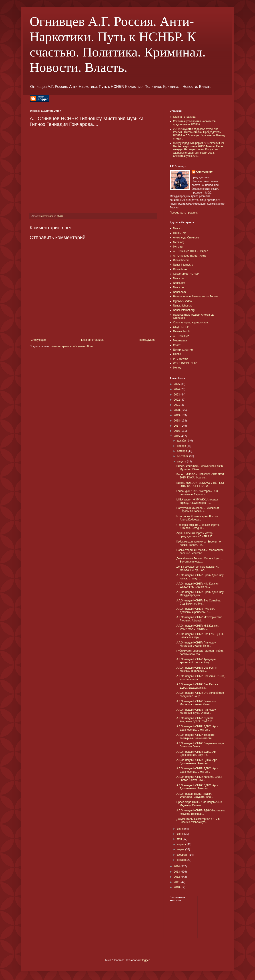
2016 (177, 431)
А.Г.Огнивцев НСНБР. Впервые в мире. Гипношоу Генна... (200, 745)
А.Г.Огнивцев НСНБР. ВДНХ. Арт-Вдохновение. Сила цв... (197, 728)
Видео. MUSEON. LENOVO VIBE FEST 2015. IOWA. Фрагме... (200, 476)
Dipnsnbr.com (181, 260)
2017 (177, 426)
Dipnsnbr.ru (180, 269)
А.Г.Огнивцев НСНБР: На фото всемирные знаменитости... (195, 736)
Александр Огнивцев (186, 238)
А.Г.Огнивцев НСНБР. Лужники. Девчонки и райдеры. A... (196, 610)
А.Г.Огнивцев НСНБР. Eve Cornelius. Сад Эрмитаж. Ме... (199, 602)
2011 (177, 882)
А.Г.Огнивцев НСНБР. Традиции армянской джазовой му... (196, 661)
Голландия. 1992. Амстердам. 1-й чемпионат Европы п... (197, 493)
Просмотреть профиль (184, 213)
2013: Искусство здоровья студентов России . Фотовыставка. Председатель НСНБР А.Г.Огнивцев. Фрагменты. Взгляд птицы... (199, 134)
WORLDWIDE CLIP (185, 363)
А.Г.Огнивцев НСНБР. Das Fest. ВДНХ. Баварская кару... (200, 636)
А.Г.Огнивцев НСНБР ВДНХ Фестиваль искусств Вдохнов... (201, 812)
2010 (177, 887)
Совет (177, 345)
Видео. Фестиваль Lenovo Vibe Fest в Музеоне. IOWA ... (199, 468)
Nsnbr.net (179, 287)
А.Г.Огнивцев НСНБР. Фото (190, 256)
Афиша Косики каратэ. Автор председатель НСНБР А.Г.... (195, 535)
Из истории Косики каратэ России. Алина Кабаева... (197, 518)
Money (177, 368)
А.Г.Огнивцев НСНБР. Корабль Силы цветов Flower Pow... (199, 778)
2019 (177, 415)
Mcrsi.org (179, 242)
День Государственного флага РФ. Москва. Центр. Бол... (198, 568)
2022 (177, 400)
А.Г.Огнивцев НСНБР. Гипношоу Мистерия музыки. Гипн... (196, 644)
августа (182, 462)
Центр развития (183, 350)
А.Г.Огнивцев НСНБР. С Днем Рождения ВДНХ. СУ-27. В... (195, 720)
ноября (182, 446)
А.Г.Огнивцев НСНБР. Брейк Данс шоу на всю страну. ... (200, 577)
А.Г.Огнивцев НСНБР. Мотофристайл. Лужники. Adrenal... (200, 619)
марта (181, 849)
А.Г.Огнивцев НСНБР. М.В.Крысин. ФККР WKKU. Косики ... (198, 627)
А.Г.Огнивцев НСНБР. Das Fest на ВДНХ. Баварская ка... (197, 686)
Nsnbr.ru (178, 228)
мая (180, 839)
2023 (177, 395)
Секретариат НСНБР (186, 274)
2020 (177, 410)
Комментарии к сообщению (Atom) (72, 346)
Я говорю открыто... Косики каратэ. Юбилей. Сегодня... (198, 526)
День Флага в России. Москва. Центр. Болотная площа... (200, 560)
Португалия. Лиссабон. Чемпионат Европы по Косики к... (198, 510)
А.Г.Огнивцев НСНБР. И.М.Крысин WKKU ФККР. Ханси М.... (197, 585)
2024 (177, 389)
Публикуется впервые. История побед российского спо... (200, 652)
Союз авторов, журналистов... (192, 323)
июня (181, 834)
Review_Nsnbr (182, 331)
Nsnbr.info (179, 283)
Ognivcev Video (183, 301)
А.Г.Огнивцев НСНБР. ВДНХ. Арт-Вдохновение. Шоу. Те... (197, 753)
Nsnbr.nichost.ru (183, 306)
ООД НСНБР (181, 327)
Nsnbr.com (180, 292)
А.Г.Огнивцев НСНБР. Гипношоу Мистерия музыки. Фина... (196, 703)
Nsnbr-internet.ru (183, 265)
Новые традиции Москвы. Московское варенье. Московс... (200, 552)
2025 (177, 384)
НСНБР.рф (180, 233)
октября (182, 451)
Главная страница (92, 340)
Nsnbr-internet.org (184, 310)
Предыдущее (147, 340)
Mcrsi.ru (178, 247)
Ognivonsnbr (205, 172)
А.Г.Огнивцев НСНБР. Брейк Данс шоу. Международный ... (200, 594)
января (182, 860)
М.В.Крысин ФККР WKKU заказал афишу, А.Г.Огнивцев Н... (197, 501)
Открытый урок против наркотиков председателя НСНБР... (194, 123)
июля (181, 829)
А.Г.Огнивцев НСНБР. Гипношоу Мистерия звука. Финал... (196, 711)
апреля (182, 844)
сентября (183, 456)
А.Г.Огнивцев (181, 336)
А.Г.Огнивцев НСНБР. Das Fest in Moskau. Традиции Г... (197, 669)
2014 (177, 866)
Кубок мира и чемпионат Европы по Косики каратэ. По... (198, 543)
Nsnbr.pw (179, 278)
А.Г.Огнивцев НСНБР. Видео (191, 251)
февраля (183, 855)
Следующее (38, 340)
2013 (177, 872)
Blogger (145, 960)
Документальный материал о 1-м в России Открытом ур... (198, 821)
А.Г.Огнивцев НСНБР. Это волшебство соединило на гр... (200, 694)
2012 (177, 877)
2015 (177, 436)
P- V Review (181, 359)
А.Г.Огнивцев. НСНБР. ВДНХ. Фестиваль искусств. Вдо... (195, 795)
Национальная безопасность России (196, 296)
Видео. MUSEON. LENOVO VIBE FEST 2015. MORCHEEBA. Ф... (200, 484)
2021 (177, 405)
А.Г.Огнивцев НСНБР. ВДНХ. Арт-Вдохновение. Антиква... (197, 762)
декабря (182, 441)
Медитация (180, 341)
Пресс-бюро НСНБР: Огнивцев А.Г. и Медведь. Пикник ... (199, 804)
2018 (177, 421)
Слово (177, 354)
